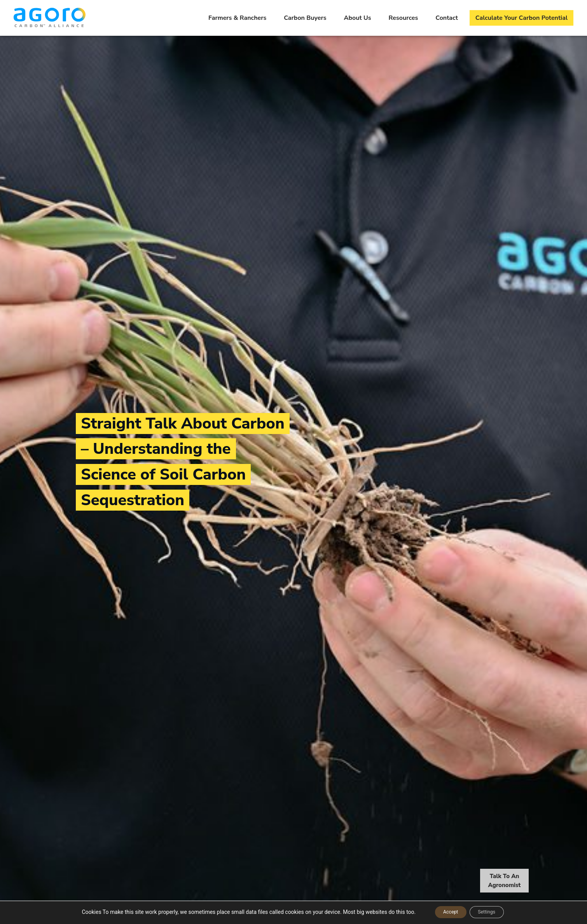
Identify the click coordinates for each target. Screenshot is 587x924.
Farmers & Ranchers (237, 18)
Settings (491, 912)
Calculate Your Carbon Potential (521, 18)
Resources (404, 18)
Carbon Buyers (305, 18)
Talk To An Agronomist (505, 881)
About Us (358, 18)
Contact (447, 18)
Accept (446, 912)
